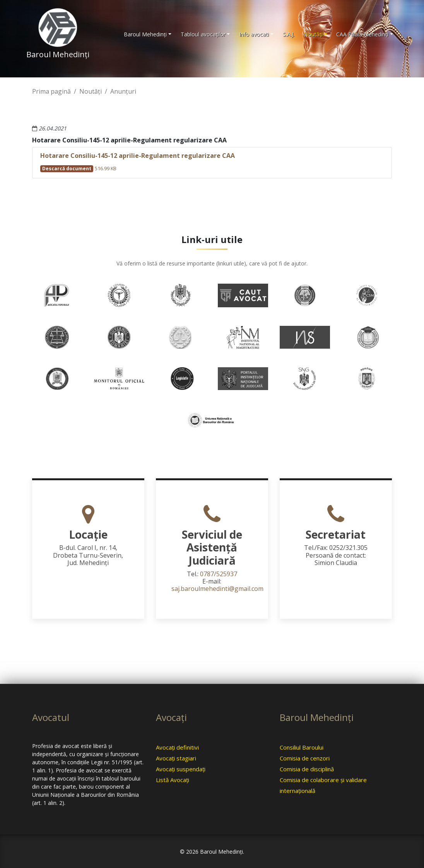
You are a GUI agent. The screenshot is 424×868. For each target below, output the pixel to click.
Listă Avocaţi (173, 780)
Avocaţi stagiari (176, 758)
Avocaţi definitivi (177, 747)
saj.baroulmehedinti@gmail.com (217, 589)
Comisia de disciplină (307, 769)
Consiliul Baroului (302, 747)
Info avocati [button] (254, 34)
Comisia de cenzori (305, 758)
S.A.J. (289, 34)
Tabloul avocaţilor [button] (203, 34)
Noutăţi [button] (313, 34)
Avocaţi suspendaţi (181, 769)
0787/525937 (219, 574)
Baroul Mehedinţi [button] (145, 34)
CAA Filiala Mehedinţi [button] (362, 34)
